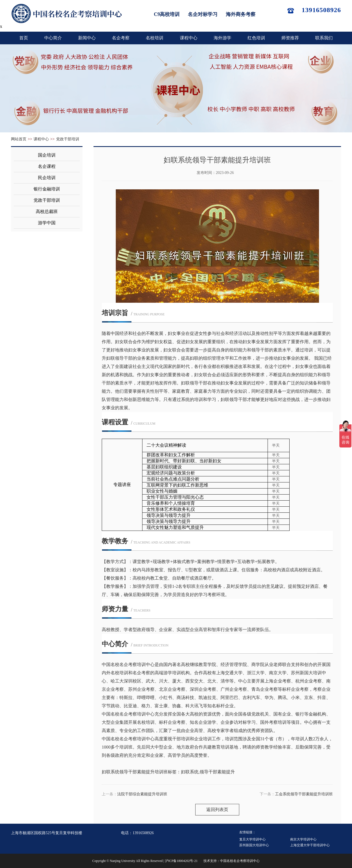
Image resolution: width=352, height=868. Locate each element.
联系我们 (324, 38)
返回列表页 (217, 810)
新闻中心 (87, 38)
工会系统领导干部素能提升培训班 (304, 794)
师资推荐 (290, 38)
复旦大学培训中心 (252, 839)
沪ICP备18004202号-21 (181, 861)
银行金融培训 (47, 189)
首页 (24, 38)
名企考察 (121, 38)
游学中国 (47, 223)
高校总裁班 (47, 211)
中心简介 (53, 38)
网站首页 (19, 139)
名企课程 (47, 166)
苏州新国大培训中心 (254, 845)
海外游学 (222, 38)
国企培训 (47, 155)
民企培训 (47, 178)
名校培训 (155, 38)
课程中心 (189, 38)
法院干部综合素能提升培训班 (142, 794)
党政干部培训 (68, 139)
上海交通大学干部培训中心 (310, 845)
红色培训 (256, 38)
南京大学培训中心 (303, 839)
